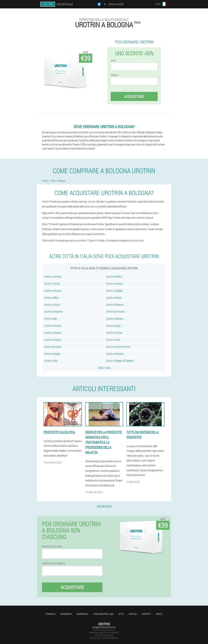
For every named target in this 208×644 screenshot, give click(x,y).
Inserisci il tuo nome (52, 546)
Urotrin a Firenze (53, 340)
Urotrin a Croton (114, 333)
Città (121, 614)
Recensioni (66, 614)
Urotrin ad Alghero (54, 312)
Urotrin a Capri (113, 326)
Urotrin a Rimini (114, 298)
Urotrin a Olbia (51, 298)
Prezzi (159, 614)
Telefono (115, 75)
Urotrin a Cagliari (114, 291)
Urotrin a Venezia (53, 276)
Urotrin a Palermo (115, 305)
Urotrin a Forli (113, 340)
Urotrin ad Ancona (115, 312)
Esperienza (82, 614)
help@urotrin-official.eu (104, 627)
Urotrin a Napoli (52, 354)
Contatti (146, 614)
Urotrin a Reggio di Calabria (120, 361)
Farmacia (51, 614)
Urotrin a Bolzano (115, 319)
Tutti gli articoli (104, 506)
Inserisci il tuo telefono (54, 563)
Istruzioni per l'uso (103, 614)
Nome (113, 61)
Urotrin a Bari (51, 319)
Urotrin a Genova (53, 291)
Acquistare (134, 96)
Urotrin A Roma (52, 305)
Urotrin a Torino (52, 284)
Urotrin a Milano (114, 276)
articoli (133, 614)
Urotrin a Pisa (51, 361)
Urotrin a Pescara (115, 354)
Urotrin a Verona (114, 284)
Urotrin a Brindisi (53, 326)
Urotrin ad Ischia (53, 347)
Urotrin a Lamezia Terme (118, 347)
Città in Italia (104, 368)
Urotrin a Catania (53, 333)
